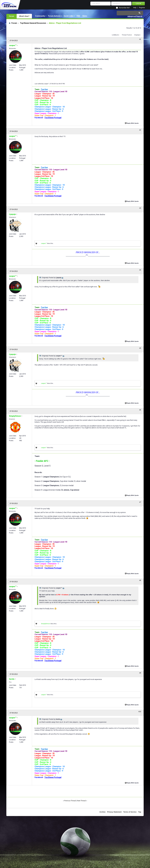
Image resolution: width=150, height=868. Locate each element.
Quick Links (69, 16)
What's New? (24, 16)
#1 (140, 39)
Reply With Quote (132, 123)
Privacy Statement (114, 812)
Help (135, 8)
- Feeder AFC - (42, 461)
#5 (140, 348)
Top (140, 812)
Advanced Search (135, 16)
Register (142, 8)
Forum (12, 16)
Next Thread (81, 801)
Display (137, 35)
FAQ (78, 16)
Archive (102, 812)
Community (40, 16)
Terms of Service (130, 812)
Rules (85, 16)
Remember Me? (124, 8)
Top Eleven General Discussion (33, 23)
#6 (140, 410)
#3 (140, 208)
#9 (140, 673)
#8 (140, 580)
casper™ (44, 243)
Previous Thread (70, 801)
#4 (140, 270)
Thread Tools (126, 35)
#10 (140, 712)
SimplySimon (46, 624)
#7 (140, 502)
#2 (140, 130)
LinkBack (115, 35)
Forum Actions (54, 16)
